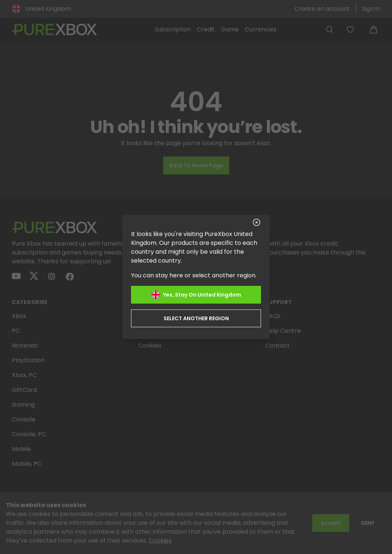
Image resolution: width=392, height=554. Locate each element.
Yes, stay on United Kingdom (196, 295)
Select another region (196, 318)
